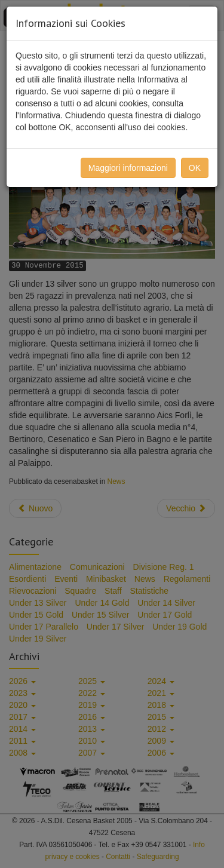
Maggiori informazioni (128, 168)
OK (195, 168)
